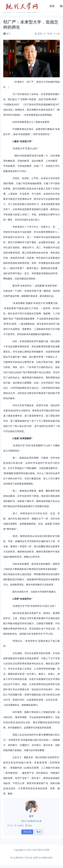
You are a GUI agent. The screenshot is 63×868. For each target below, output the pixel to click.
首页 (52, 6)
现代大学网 (44, 850)
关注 (27, 832)
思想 (40, 34)
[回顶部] (59, 229)
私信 (39, 832)
